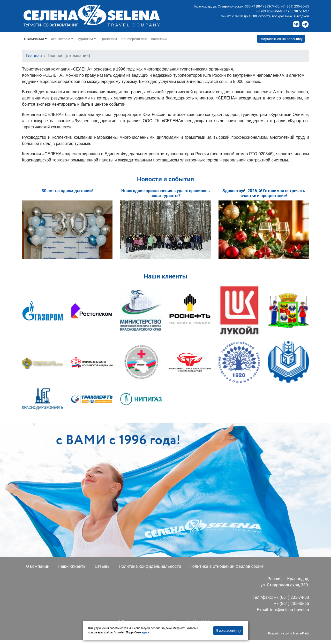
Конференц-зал (134, 39)
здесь (145, 633)
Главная (34, 56)
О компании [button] (34, 39)
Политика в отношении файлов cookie (226, 566)
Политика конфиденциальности (150, 566)
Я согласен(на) (228, 631)
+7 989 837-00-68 (269, 11)
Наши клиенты (72, 566)
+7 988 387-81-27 (296, 11)
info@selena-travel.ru (290, 610)
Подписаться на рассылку (281, 39)
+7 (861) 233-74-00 (265, 6)
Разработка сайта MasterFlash (289, 634)
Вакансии (159, 39)
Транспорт (109, 39)
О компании (38, 566)
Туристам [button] (85, 39)
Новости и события (165, 179)
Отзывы (103, 566)
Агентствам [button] (61, 39)
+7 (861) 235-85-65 (295, 6)
